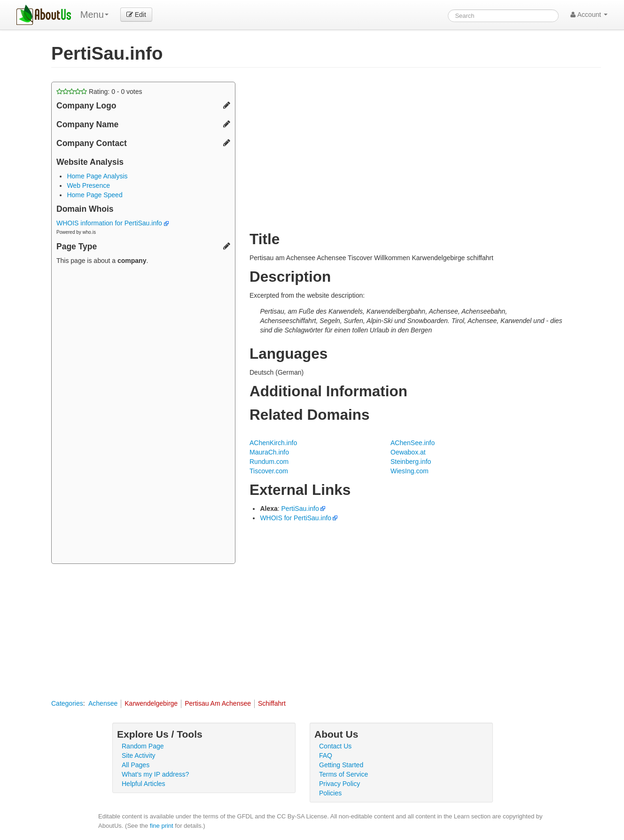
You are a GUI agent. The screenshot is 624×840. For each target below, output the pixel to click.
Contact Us (335, 746)
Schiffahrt (272, 703)
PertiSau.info (300, 509)
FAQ (326, 755)
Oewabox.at (408, 452)
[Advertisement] (143, 416)
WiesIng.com (409, 471)
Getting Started (341, 765)
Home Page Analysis (97, 176)
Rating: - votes (99, 92)
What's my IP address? (155, 774)
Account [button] (589, 15)
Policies (330, 793)
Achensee (103, 703)
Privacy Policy (339, 784)
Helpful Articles (144, 784)
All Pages (136, 765)
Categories (67, 703)
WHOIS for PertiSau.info (296, 518)
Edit (136, 15)
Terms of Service (343, 774)
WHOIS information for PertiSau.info (113, 223)
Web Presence (88, 185)
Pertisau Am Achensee (218, 703)
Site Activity (139, 755)
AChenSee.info (413, 443)
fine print (162, 826)
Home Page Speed (94, 195)
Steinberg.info (411, 462)
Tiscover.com (269, 471)
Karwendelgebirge (151, 703)
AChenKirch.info (273, 443)
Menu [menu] (94, 15)
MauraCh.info (269, 452)
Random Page (143, 746)
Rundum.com (269, 462)
